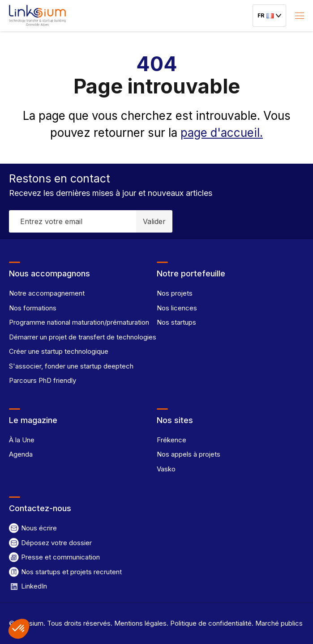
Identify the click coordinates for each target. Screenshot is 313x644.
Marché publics (278, 623)
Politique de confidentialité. (211, 623)
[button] (19, 629)
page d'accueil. (222, 133)
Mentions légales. (140, 623)
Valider (154, 221)
